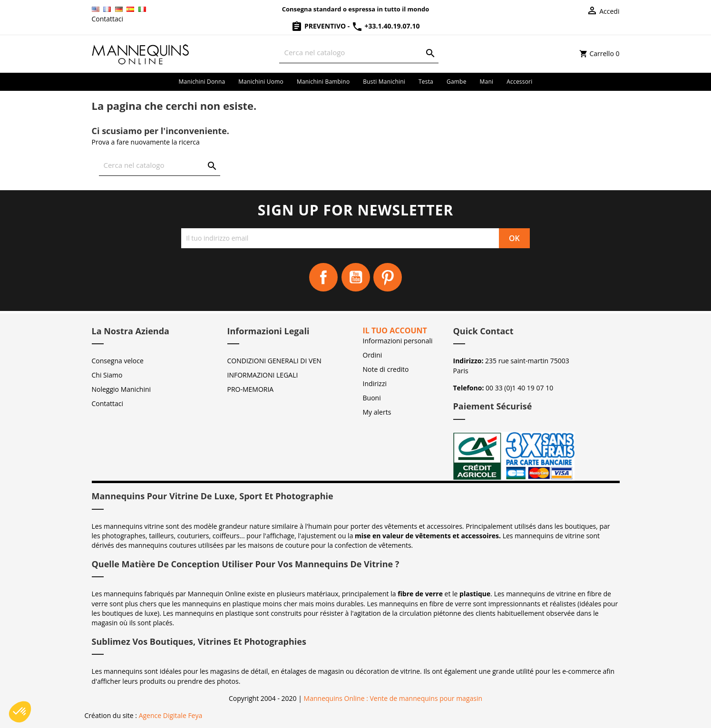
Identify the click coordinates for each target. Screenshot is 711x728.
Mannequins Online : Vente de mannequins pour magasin (393, 698)
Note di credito (386, 369)
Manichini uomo (261, 82)
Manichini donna (202, 82)
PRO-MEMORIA (251, 389)
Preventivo (319, 26)
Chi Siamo (107, 375)
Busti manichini (384, 82)
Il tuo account (395, 330)
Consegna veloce (118, 361)
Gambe (457, 82)
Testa (426, 82)
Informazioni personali (398, 341)
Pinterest (388, 277)
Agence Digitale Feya (171, 715)
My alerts (377, 412)
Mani (487, 82)
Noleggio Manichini (122, 389)
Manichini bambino (323, 82)
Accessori (519, 82)
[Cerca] (359, 53)
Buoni (372, 398)
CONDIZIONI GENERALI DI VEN (274, 361)
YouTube (356, 277)
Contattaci (108, 19)
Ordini (373, 355)
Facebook (323, 277)
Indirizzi (375, 383)
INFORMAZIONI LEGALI (263, 375)
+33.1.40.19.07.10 (386, 26)
